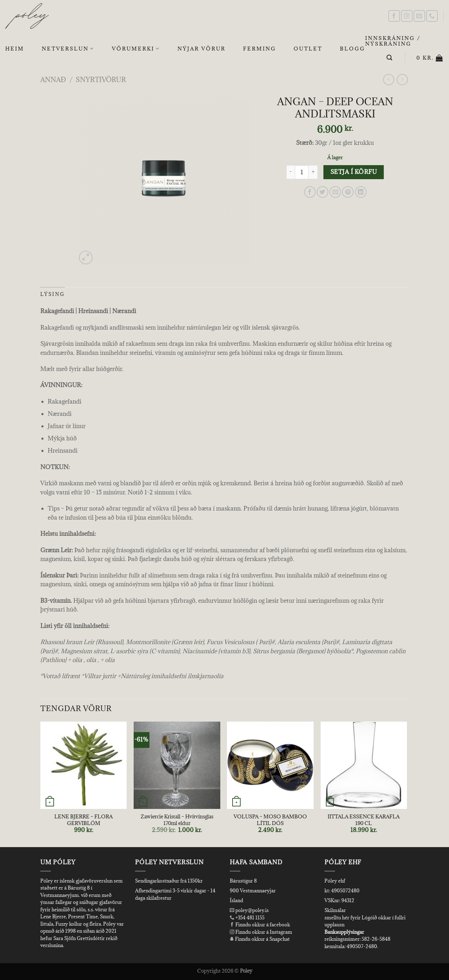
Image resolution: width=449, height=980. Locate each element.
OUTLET (308, 49)
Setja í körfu (354, 172)
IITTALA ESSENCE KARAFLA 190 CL (364, 820)
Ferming (260, 49)
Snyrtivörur (101, 79)
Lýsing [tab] (53, 294)
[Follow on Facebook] (394, 16)
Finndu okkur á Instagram (261, 932)
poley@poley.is (249, 910)
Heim (15, 49)
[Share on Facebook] (310, 192)
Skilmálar (335, 910)
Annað (53, 79)
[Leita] (390, 58)
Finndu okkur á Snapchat (260, 939)
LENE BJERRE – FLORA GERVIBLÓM (83, 820)
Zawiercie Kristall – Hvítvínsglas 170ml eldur (177, 820)
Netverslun (68, 49)
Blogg (353, 49)
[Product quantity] (302, 172)
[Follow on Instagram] (407, 16)
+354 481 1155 (249, 918)
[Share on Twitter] (323, 192)
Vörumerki (136, 49)
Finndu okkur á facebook (260, 925)
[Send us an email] (419, 16)
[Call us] (432, 16)
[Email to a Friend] (335, 192)
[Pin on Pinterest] (348, 192)
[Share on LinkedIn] (361, 192)
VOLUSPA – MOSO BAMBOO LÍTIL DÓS (270, 820)
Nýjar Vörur (202, 49)
